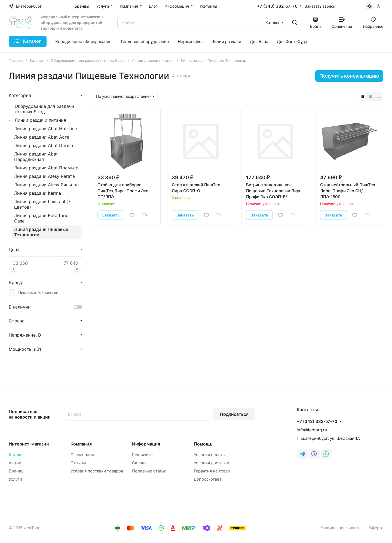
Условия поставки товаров (97, 471)
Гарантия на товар (212, 471)
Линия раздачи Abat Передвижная (36, 157)
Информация (146, 444)
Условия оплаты (210, 455)
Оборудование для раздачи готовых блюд (44, 109)
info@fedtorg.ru (312, 430)
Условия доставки (212, 463)
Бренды (16, 471)
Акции (15, 463)
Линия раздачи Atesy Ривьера (46, 185)
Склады (140, 463)
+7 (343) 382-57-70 (277, 6)
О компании (82, 455)
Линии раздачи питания (40, 120)
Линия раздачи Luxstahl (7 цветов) (42, 204)
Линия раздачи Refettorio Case (41, 218)
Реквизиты (143, 455)
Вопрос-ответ (208, 479)
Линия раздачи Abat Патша (44, 145)
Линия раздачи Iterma (38, 193)
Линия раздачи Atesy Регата (45, 176)
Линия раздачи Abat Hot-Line (46, 129)
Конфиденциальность (340, 528)
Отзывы (78, 463)
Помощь (203, 444)
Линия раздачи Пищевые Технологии (41, 232)
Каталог (17, 455)
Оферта (376, 528)
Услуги (15, 479)
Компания (81, 444)
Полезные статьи (149, 471)
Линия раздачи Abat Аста (42, 137)
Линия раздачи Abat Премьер (46, 168)
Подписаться (234, 414)
